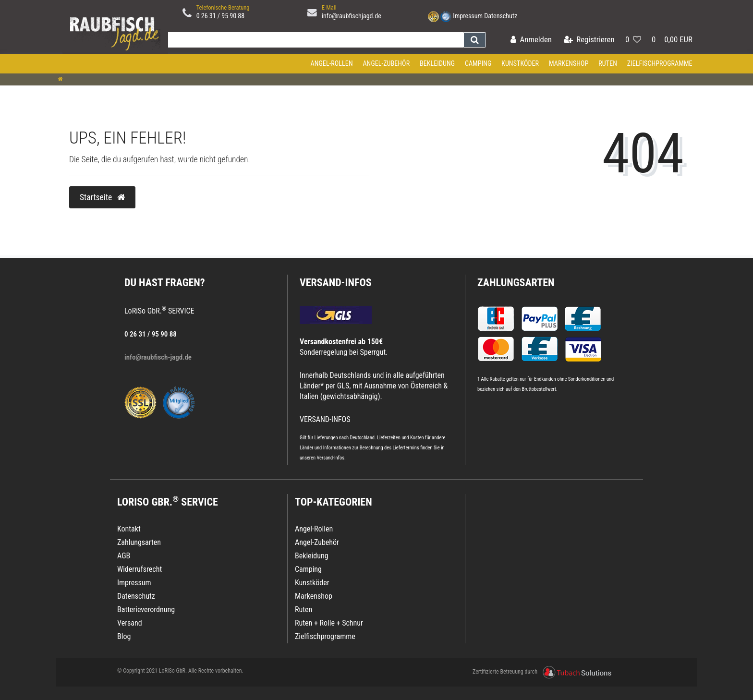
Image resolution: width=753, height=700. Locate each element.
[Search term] (314, 40)
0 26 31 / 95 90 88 (221, 16)
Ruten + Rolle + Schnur (329, 623)
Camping (478, 63)
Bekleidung (437, 63)
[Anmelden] (531, 40)
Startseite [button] (102, 197)
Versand (130, 623)
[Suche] (475, 40)
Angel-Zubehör (386, 63)
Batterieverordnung (146, 609)
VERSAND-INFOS (336, 283)
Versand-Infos (330, 458)
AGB (124, 556)
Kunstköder (520, 63)
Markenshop (569, 63)
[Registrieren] (589, 40)
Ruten (608, 63)
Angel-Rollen (332, 63)
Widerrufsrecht (140, 569)
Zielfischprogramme (660, 63)
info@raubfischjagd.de (352, 16)
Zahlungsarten (516, 283)
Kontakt (129, 529)
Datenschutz (501, 16)
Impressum (468, 16)
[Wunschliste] (633, 40)
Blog (124, 636)
